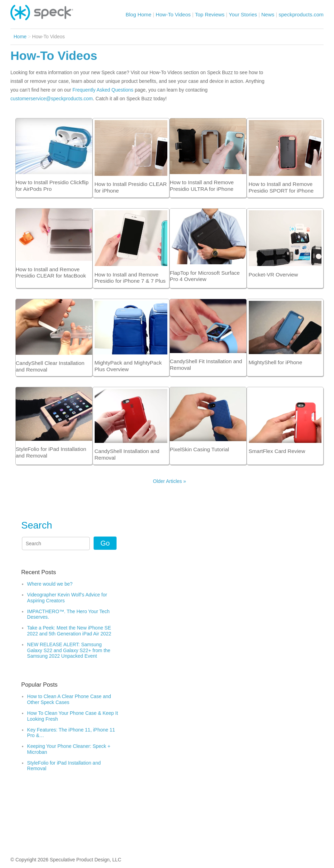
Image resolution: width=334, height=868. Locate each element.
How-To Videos (173, 14)
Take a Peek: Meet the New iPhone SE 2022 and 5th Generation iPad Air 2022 (70, 631)
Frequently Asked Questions (103, 90)
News (268, 14)
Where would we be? (50, 584)
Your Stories (243, 14)
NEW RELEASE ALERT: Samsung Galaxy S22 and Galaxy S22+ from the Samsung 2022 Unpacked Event (69, 650)
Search (37, 525)
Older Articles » (170, 481)
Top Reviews (210, 14)
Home (20, 37)
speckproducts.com (301, 14)
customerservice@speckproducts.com (52, 99)
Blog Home (138, 14)
